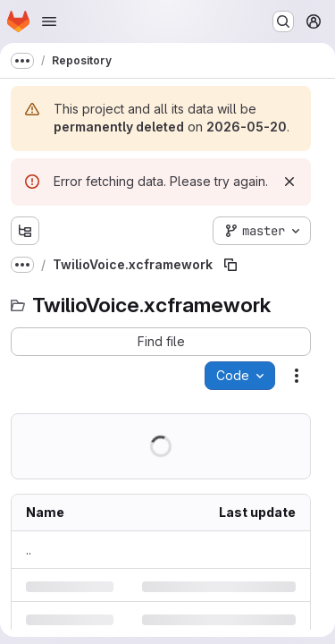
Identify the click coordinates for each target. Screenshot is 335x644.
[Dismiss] (289, 182)
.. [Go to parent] (29, 550)
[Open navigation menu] (49, 21)
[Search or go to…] (283, 21)
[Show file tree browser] (25, 231)
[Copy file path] (230, 265)
